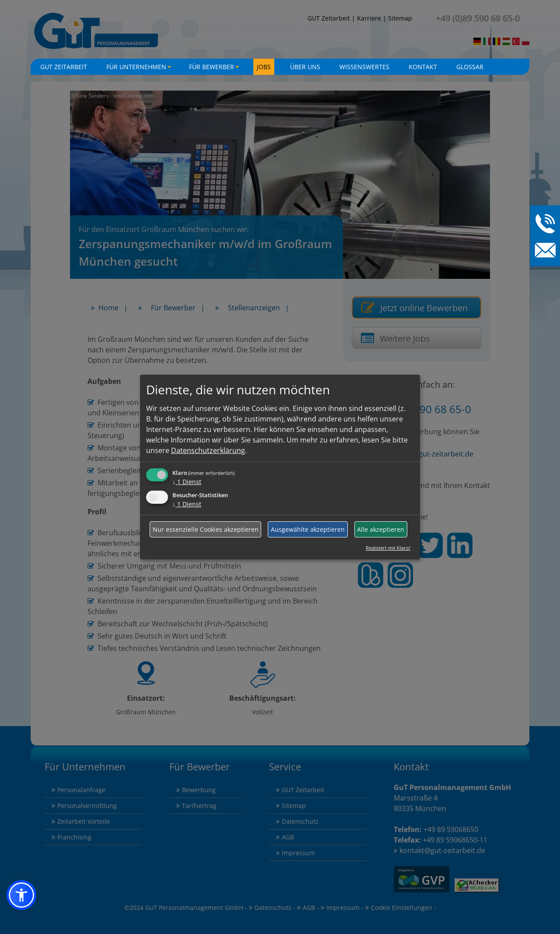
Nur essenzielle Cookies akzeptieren (206, 529)
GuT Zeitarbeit (64, 67)
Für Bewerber (215, 69)
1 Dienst (187, 482)
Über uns (305, 67)
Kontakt (423, 67)
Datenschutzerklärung (208, 450)
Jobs (264, 67)
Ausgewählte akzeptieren (308, 529)
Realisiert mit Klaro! (388, 548)
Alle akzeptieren (381, 529)
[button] (21, 895)
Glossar (470, 67)
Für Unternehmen (140, 69)
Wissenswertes (364, 67)
